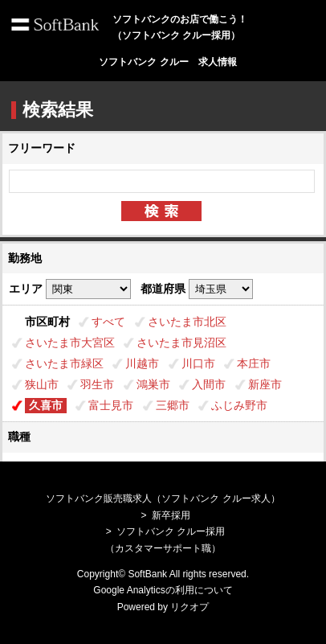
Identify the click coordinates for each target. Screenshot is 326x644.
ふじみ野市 (239, 405)
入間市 (209, 384)
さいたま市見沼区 (181, 343)
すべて (108, 322)
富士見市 (111, 405)
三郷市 (173, 405)
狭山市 (42, 384)
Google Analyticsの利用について (163, 590)
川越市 (142, 363)
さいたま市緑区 (64, 363)
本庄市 (254, 363)
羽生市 (97, 384)
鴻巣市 (153, 384)
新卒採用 (171, 515)
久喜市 (46, 405)
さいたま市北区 (187, 322)
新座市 (265, 384)
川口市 (198, 363)
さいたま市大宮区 (70, 343)
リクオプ (189, 607)
